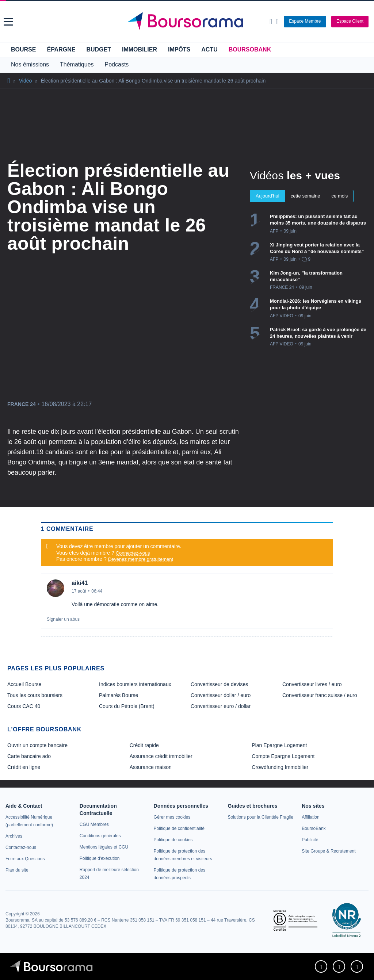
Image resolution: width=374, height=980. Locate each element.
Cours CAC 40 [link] (24, 706)
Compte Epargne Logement (283, 756)
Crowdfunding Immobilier (280, 767)
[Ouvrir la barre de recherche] (271, 22)
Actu (209, 49)
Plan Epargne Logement (279, 745)
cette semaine (306, 196)
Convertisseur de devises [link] (219, 684)
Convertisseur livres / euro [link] (312, 684)
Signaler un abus (63, 619)
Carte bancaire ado (29, 756)
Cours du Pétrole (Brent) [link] (127, 706)
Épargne (61, 49)
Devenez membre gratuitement (141, 559)
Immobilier (140, 49)
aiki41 (80, 583)
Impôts (179, 49)
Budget (99, 49)
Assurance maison (151, 767)
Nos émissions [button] (30, 64)
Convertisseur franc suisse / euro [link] (320, 695)
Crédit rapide (144, 745)
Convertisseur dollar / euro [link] (221, 695)
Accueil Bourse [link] (24, 684)
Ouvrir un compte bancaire (37, 745)
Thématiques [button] (77, 64)
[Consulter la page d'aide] (277, 22)
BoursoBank (250, 49)
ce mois (340, 196)
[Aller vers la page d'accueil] (188, 22)
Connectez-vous (133, 553)
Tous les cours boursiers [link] (35, 695)
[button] (8, 22)
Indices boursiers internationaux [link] (135, 684)
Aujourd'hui (268, 196)
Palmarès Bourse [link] (119, 695)
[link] (14, 836)
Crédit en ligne (24, 767)
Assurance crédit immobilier (161, 756)
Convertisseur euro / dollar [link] (221, 706)
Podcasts (117, 64)
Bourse (23, 49)
